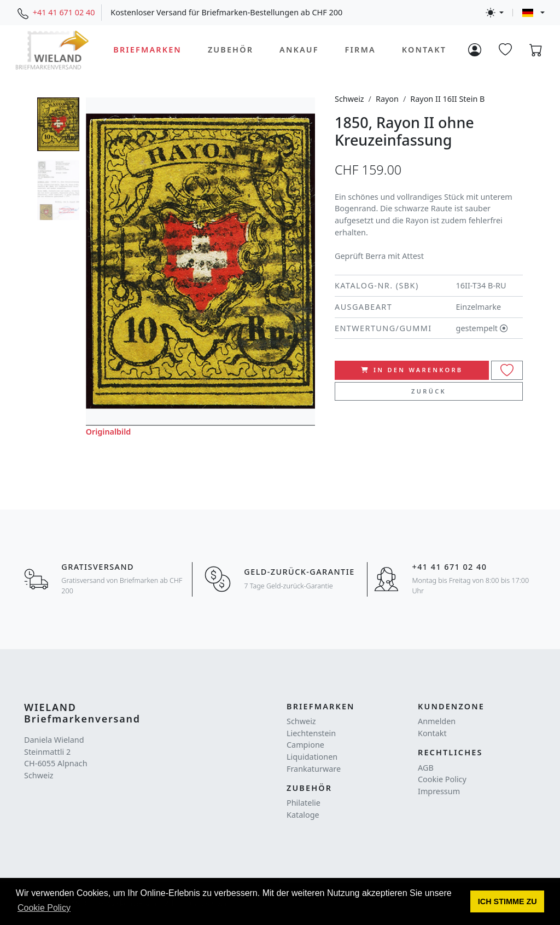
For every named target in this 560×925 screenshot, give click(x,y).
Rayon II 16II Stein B (447, 99)
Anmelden (437, 721)
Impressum (439, 791)
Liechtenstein (311, 733)
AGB (426, 768)
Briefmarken (147, 50)
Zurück (429, 391)
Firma (360, 50)
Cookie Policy (442, 779)
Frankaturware (314, 769)
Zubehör (231, 50)
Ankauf (299, 50)
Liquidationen (312, 757)
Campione (305, 745)
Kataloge (303, 815)
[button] (507, 901)
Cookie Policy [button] (44, 908)
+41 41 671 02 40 (64, 12)
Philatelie (304, 803)
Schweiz (349, 99)
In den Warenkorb (412, 370)
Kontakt (424, 50)
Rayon (387, 99)
